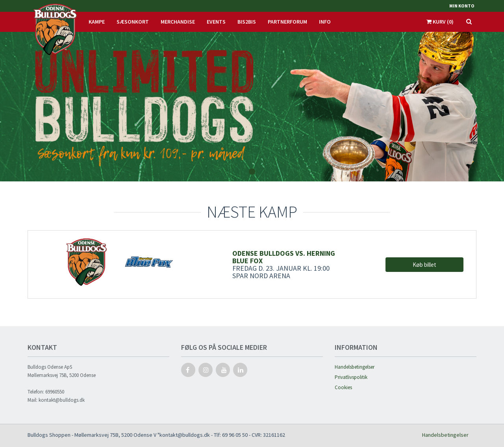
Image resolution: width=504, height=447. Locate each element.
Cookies (343, 387)
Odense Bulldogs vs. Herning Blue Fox (284, 257)
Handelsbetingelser (355, 367)
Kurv (440, 22)
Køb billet (424, 265)
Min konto (462, 6)
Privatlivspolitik (351, 377)
